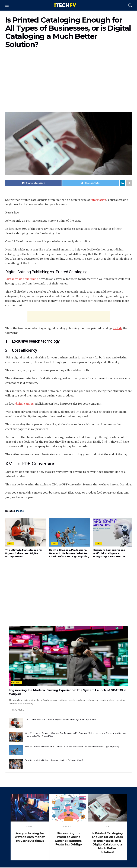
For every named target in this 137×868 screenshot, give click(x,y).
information (98, 200)
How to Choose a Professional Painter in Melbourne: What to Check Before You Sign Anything (69, 553)
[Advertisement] (69, 82)
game (29, 827)
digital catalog (24, 404)
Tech (11, 543)
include (118, 328)
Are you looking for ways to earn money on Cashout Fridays (30, 838)
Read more (18, 710)
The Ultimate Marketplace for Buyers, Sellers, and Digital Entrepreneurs (24, 553)
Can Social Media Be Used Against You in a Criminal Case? (54, 761)
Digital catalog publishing (22, 279)
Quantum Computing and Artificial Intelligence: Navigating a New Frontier (110, 553)
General (16, 683)
